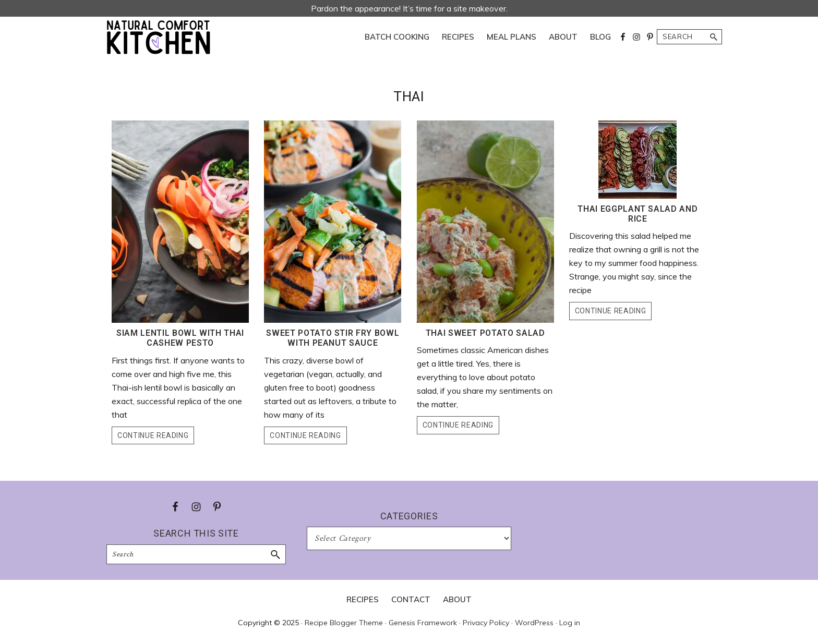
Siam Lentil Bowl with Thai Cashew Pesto (180, 338)
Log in (570, 623)
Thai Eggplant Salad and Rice (637, 214)
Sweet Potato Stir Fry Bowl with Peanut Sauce (333, 338)
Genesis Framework (423, 623)
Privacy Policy (486, 623)
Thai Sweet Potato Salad (485, 333)
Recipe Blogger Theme (344, 623)
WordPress (534, 623)
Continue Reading (153, 435)
